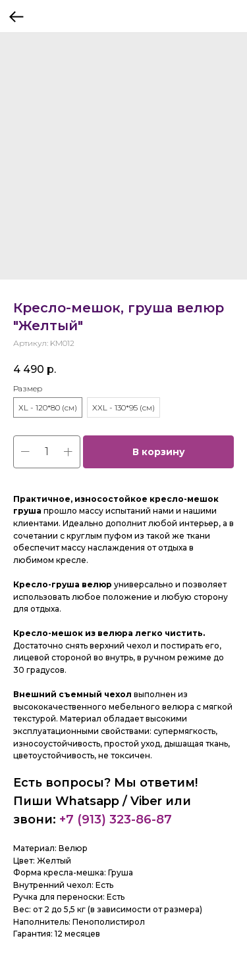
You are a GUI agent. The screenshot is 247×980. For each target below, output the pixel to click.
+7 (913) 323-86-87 (116, 820)
